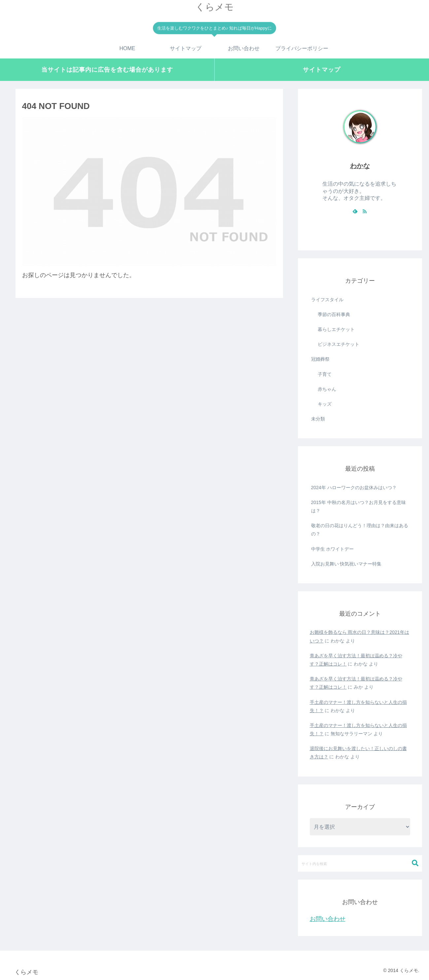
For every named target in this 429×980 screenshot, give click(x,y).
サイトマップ (322, 70)
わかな (360, 166)
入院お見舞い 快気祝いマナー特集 (346, 564)
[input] (360, 863)
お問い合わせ (328, 919)
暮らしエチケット (336, 329)
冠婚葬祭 (320, 359)
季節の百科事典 (334, 314)
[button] (415, 863)
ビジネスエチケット (339, 344)
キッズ (325, 404)
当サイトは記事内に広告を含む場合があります (107, 70)
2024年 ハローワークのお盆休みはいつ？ (354, 488)
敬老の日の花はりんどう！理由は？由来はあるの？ (360, 530)
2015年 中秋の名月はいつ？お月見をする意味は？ (358, 507)
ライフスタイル (327, 300)
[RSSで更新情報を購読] (365, 211)
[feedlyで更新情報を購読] (355, 211)
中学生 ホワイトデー (333, 549)
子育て (325, 374)
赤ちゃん (327, 389)
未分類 (318, 419)
